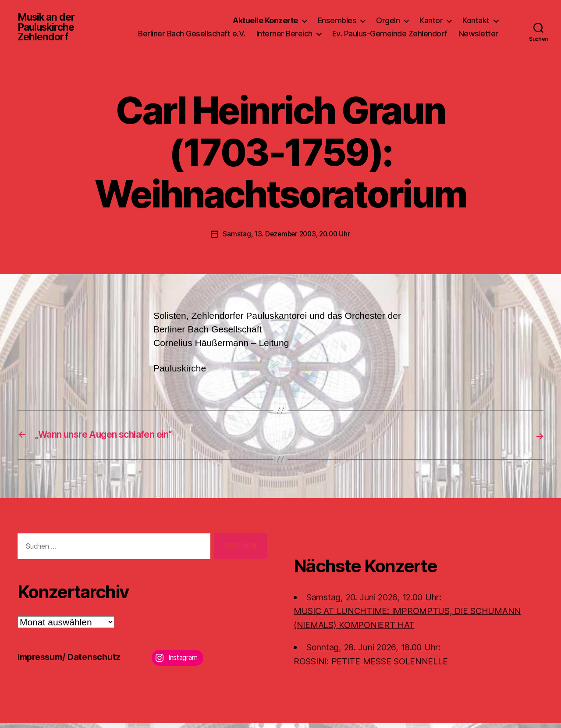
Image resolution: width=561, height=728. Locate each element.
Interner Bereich (335, 30)
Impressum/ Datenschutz (73, 662)
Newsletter (478, 43)
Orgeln (388, 17)
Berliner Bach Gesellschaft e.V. (243, 30)
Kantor (431, 17)
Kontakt (476, 17)
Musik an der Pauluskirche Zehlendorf (48, 30)
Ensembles (337, 17)
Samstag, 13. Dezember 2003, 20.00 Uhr (286, 239)
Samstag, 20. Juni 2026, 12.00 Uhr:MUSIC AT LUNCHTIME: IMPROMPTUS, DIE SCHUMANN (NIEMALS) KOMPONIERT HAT (415, 616)
